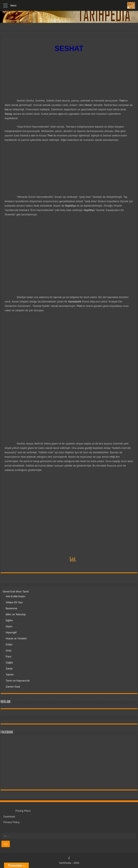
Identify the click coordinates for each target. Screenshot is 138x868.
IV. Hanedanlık (72, 302)
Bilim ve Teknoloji (15, 614)
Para (8, 657)
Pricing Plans (23, 811)
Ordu (8, 650)
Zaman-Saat (13, 687)
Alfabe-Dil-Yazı (14, 602)
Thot (122, 101)
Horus (88, 105)
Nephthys (71, 206)
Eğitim (9, 620)
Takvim (10, 675)
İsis (7, 109)
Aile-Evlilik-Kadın (15, 596)
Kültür (9, 644)
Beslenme (11, 608)
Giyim (9, 626)
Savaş (8, 114)
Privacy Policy (11, 822)
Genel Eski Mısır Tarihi (16, 592)
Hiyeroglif (11, 632)
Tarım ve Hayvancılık (18, 681)
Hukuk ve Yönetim (16, 638)
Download (9, 817)
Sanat (9, 669)
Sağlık (9, 663)
